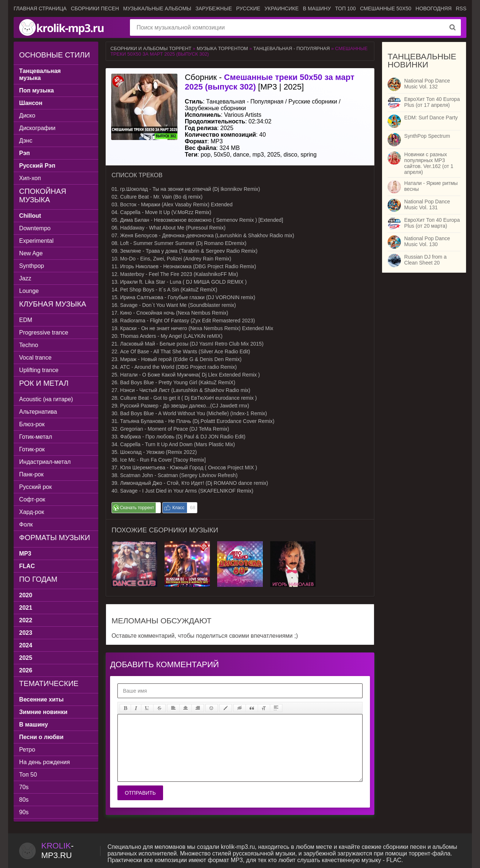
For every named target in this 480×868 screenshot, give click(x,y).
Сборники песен (95, 8)
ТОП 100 (345, 8)
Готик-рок (32, 449)
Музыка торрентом (222, 48)
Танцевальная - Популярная (292, 48)
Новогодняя (434, 8)
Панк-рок (31, 474)
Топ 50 (28, 775)
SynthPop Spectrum (427, 136)
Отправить (140, 793)
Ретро (27, 750)
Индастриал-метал (45, 462)
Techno (29, 345)
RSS (461, 8)
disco (290, 155)
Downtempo (35, 228)
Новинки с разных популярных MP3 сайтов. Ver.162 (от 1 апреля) (429, 163)
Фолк (26, 524)
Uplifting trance (39, 370)
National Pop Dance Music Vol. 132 (427, 84)
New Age (31, 253)
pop (206, 155)
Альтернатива (38, 412)
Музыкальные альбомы (157, 8)
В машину (317, 8)
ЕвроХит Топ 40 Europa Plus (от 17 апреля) (432, 102)
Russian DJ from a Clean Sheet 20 (425, 260)
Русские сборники (313, 101)
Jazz (25, 278)
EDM (26, 320)
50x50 (222, 155)
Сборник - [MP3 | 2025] (270, 82)
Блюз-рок (32, 424)
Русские (248, 8)
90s (24, 812)
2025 (274, 155)
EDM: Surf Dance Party (431, 118)
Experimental (36, 241)
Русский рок (36, 487)
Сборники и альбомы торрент (151, 48)
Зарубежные (214, 8)
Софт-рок (32, 499)
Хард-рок (32, 512)
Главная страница (40, 8)
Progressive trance (44, 332)
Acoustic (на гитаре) (46, 399)
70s (24, 787)
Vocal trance (35, 358)
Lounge (29, 291)
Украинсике (282, 8)
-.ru (57, 850)
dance (241, 155)
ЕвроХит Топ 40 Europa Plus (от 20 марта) (432, 223)
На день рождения (45, 762)
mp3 (258, 155)
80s (24, 800)
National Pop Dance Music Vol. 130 (427, 241)
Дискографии (37, 128)
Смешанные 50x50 (386, 8)
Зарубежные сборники (215, 108)
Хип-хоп (30, 178)
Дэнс (26, 141)
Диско (27, 115)
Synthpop (32, 266)
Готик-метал (36, 437)
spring (309, 155)
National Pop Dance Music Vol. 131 (427, 204)
